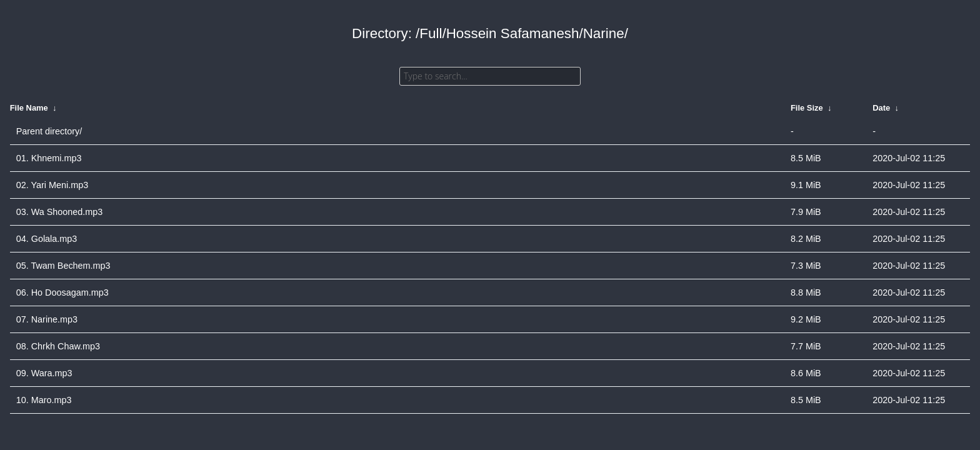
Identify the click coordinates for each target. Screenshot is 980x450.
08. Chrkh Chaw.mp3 (58, 346)
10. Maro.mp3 (44, 400)
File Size (807, 108)
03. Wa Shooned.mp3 (60, 212)
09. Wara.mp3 (44, 373)
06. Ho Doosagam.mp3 (62, 292)
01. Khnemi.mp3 (49, 158)
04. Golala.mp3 (47, 239)
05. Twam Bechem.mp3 (63, 266)
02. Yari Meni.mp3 (52, 185)
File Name (29, 108)
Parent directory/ (49, 131)
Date (881, 108)
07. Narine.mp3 (47, 319)
